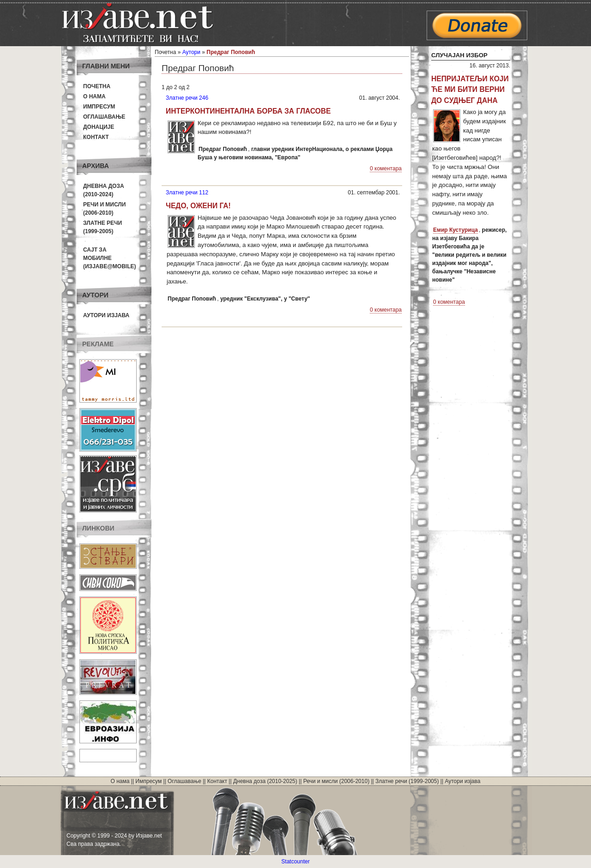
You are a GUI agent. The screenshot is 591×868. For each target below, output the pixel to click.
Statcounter (295, 862)
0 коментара (386, 169)
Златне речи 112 (187, 193)
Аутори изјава (106, 315)
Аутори (191, 52)
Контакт (96, 137)
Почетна (97, 86)
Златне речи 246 (187, 98)
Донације (99, 127)
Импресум (99, 107)
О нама (94, 96)
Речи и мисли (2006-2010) (336, 781)
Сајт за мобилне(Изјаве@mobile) (110, 258)
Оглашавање (104, 117)
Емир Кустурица (455, 230)
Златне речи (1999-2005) (407, 781)
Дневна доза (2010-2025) (265, 781)
